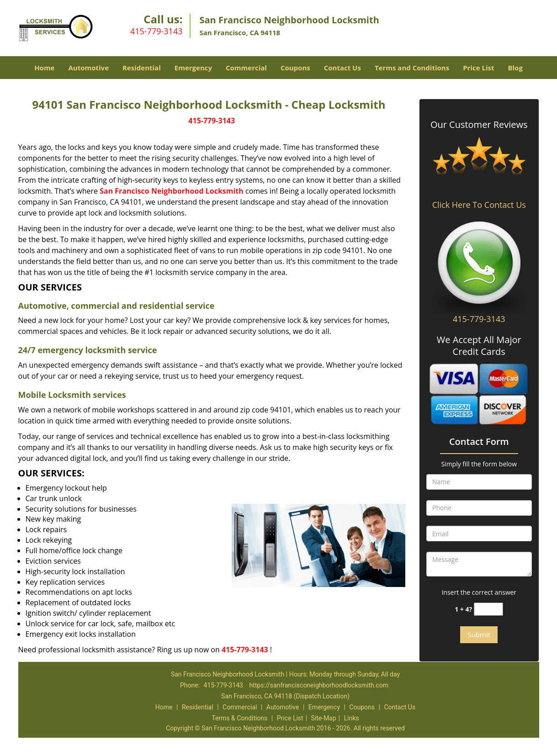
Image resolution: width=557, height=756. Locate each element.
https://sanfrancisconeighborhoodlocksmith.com (319, 685)
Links (352, 718)
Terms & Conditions (239, 718)
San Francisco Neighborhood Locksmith (172, 191)
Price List (478, 68)
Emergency (193, 68)
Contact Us (342, 68)
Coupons (295, 68)
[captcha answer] (488, 609)
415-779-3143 (156, 31)
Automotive (88, 68)
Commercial (246, 68)
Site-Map (324, 718)
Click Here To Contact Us (479, 205)
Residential (142, 68)
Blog (515, 68)
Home (44, 68)
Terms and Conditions (412, 68)
